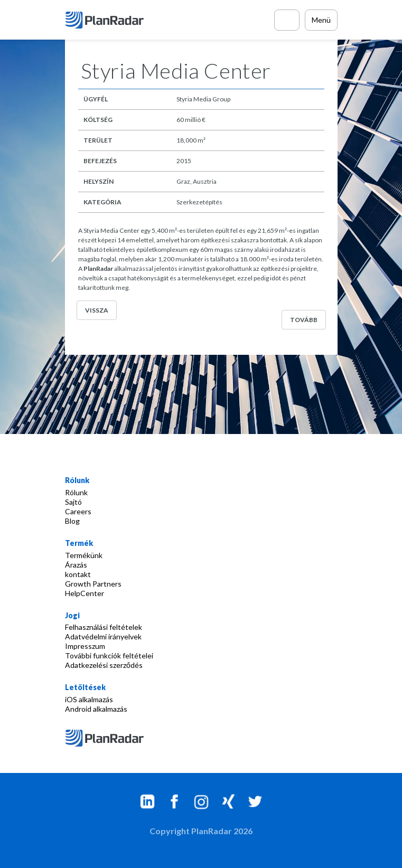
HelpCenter (85, 593)
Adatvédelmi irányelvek (103, 636)
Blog (72, 521)
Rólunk (76, 492)
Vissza (97, 310)
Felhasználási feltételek (104, 627)
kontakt (78, 574)
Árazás (76, 565)
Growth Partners (93, 584)
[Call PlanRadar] (287, 20)
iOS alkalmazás (89, 699)
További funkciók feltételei (109, 655)
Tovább (304, 320)
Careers (78, 511)
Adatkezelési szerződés (104, 665)
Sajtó (73, 502)
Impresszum (85, 646)
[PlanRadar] (106, 20)
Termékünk (84, 555)
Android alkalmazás (96, 709)
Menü (321, 20)
